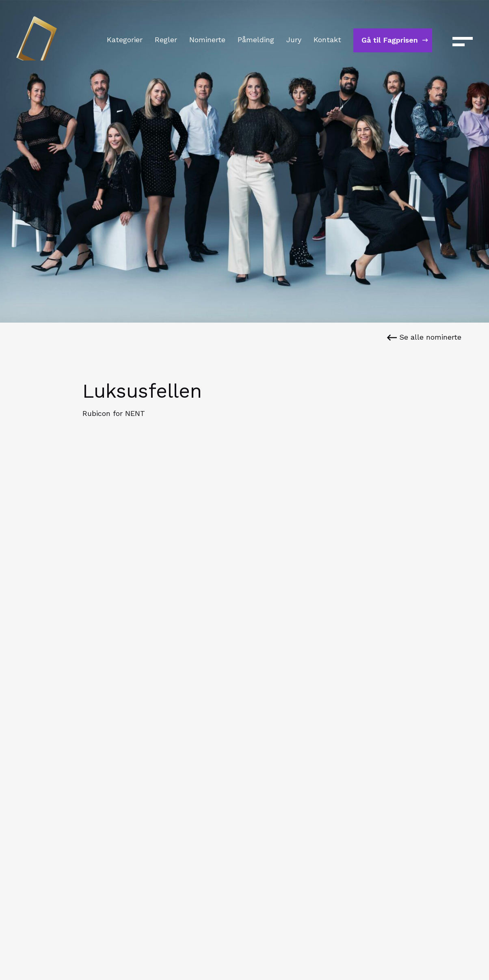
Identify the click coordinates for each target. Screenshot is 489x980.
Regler (166, 40)
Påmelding (256, 40)
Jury (294, 40)
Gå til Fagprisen (390, 40)
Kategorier (125, 40)
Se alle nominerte (424, 337)
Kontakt (327, 40)
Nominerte (207, 40)
